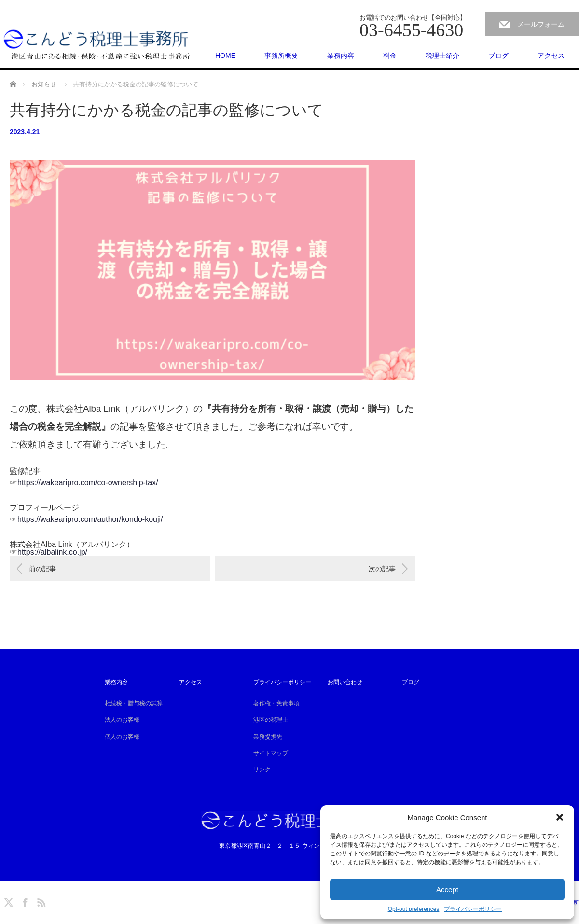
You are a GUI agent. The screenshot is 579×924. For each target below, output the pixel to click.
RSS (40, 901)
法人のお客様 (122, 720)
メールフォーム (541, 24)
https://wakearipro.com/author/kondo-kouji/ (90, 519)
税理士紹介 (442, 56)
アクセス (551, 56)
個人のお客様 (122, 737)
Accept (447, 889)
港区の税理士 (271, 720)
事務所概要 (281, 56)
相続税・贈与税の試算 (134, 703)
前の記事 (42, 569)
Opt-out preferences (414, 909)
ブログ (498, 56)
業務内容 (341, 56)
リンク (262, 770)
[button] (560, 817)
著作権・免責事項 (276, 703)
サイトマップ (271, 753)
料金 (390, 56)
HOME (225, 56)
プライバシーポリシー (473, 909)
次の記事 (382, 569)
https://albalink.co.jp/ (52, 552)
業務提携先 (268, 737)
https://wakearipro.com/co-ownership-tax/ (88, 483)
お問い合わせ (345, 682)
